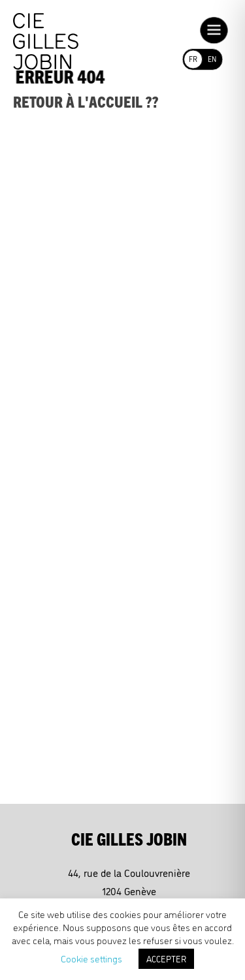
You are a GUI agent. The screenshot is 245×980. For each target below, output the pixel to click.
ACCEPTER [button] (166, 958)
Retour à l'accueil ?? (86, 101)
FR (193, 58)
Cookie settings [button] (91, 958)
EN (212, 58)
